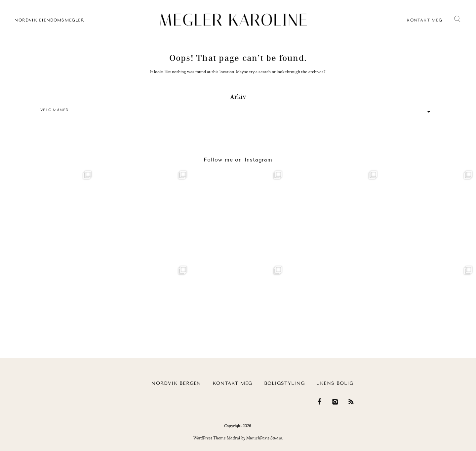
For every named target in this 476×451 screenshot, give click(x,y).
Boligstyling (284, 383)
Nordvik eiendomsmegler (49, 20)
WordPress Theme (210, 438)
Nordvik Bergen (176, 383)
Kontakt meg (424, 20)
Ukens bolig (335, 383)
